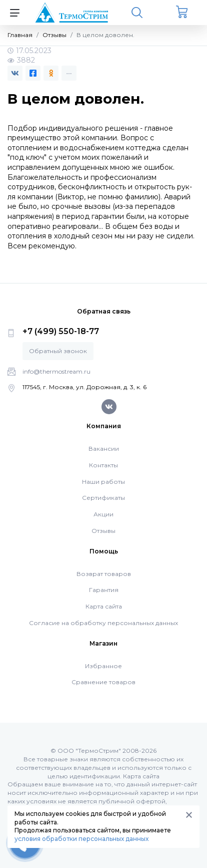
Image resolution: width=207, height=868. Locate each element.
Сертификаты (103, 498)
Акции (103, 514)
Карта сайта (104, 606)
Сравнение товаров (103, 682)
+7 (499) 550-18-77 (61, 331)
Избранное (103, 666)
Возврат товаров (104, 574)
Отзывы (103, 531)
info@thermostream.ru (56, 371)
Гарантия (104, 590)
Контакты (103, 465)
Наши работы (103, 482)
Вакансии (104, 449)
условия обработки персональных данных (81, 839)
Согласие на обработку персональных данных (103, 623)
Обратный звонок (58, 351)
